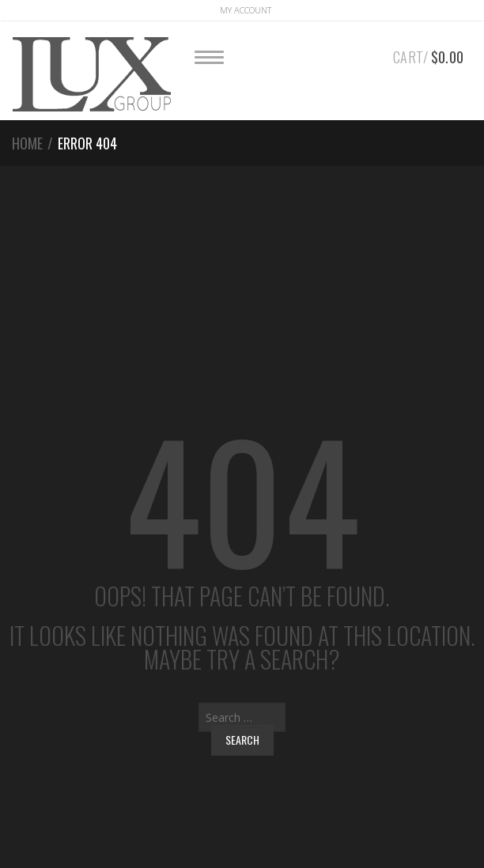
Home (27, 143)
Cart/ (428, 55)
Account (246, 10)
